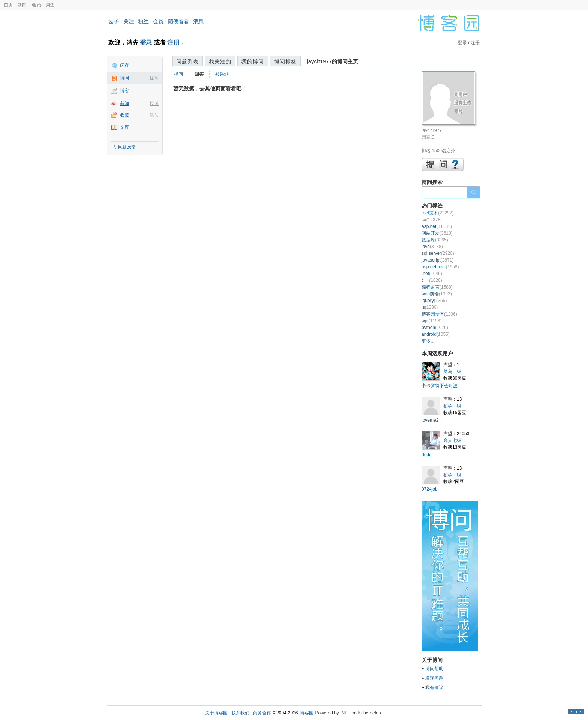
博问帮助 (434, 669)
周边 (50, 5)
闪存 (124, 65)
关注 (129, 21)
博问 (124, 78)
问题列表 (187, 61)
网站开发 (437, 233)
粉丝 (143, 21)
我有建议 (434, 687)
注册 (173, 43)
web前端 (437, 294)
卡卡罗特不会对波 (439, 386)
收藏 (124, 115)
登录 (146, 43)
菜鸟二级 (452, 371)
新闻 (22, 5)
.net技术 (437, 213)
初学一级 (452, 406)
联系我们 (240, 713)
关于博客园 (216, 713)
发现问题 (434, 678)
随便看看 (178, 21)
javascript (437, 260)
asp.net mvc (440, 267)
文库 (124, 127)
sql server (438, 253)
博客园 (307, 713)
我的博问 (253, 61)
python (435, 328)
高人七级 (452, 440)
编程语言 (437, 287)
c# (432, 220)
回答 (199, 74)
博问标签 (285, 61)
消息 (198, 21)
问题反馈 (127, 147)
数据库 (435, 240)
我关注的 (220, 61)
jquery (434, 301)
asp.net (437, 226)
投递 (154, 103)
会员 (36, 5)
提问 (154, 78)
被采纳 (222, 74)
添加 (154, 115)
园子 (114, 21)
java (432, 247)
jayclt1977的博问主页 (332, 61)
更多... (428, 341)
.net (432, 274)
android (436, 334)
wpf (431, 321)
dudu (427, 455)
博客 (124, 91)
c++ (432, 280)
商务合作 (262, 713)
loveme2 (430, 420)
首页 (8, 5)
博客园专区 (439, 314)
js (430, 307)
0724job (430, 489)
